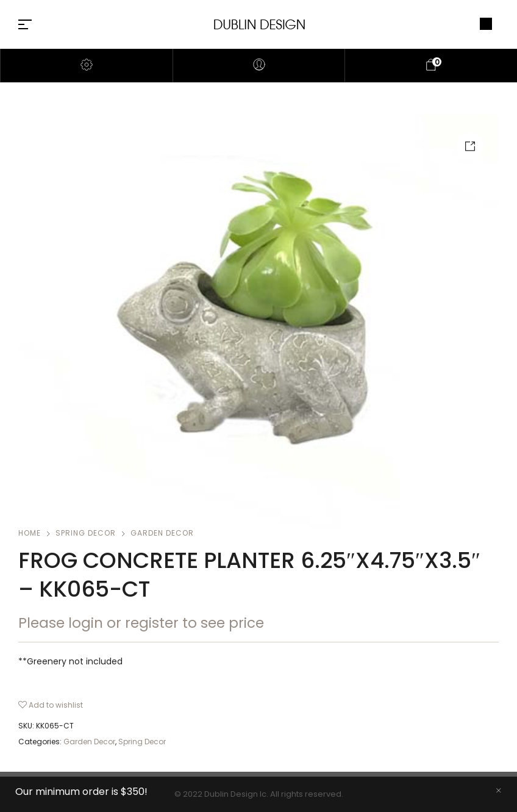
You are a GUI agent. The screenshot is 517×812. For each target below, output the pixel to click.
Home (30, 533)
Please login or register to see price (141, 623)
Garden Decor (162, 533)
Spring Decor (86, 533)
